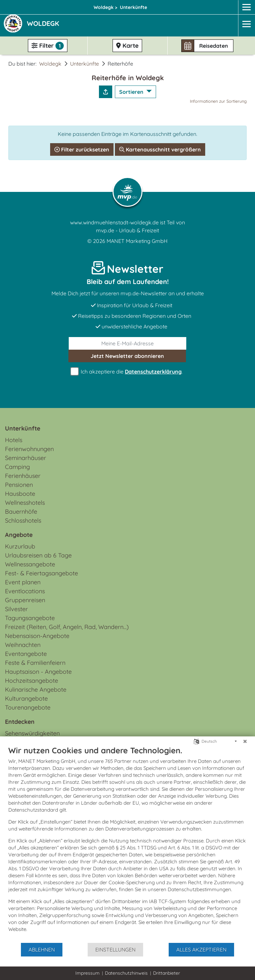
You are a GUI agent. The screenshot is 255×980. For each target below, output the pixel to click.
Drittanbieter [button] (167, 973)
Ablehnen (42, 950)
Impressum (87, 973)
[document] (127, 844)
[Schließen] (245, 741)
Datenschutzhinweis (126, 973)
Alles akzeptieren (201, 950)
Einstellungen (115, 950)
